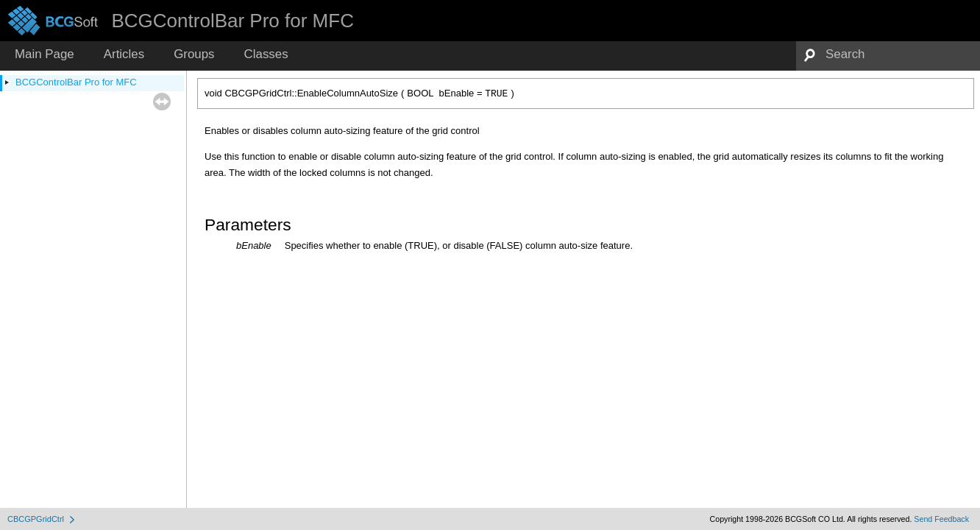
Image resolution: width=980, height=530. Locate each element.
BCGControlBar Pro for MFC (76, 82)
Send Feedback (941, 519)
